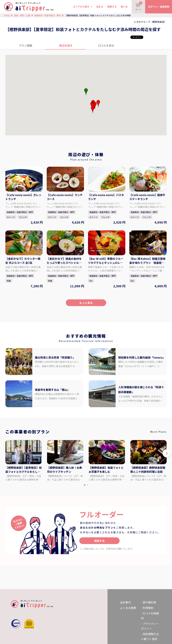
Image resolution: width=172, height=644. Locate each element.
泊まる (100, 7)
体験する (112, 7)
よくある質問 (128, 608)
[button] (95, 105)
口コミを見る (106, 45)
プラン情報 (26, 45)
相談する (99, 541)
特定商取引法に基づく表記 (150, 636)
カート (139, 6)
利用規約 (148, 608)
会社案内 (125, 602)
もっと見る (86, 303)
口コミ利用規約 (150, 616)
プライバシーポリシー (150, 626)
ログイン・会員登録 (159, 7)
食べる (124, 7)
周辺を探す (66, 45)
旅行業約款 (149, 602)
